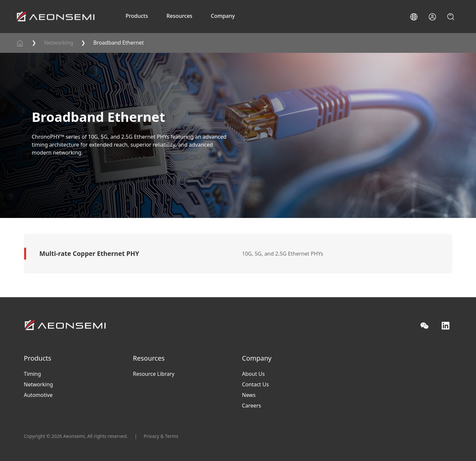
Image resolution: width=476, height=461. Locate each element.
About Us (253, 374)
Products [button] (137, 16)
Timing (32, 374)
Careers (252, 406)
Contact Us (255, 384)
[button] (414, 17)
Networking (59, 43)
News (249, 395)
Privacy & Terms (161, 436)
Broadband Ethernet (119, 43)
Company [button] (223, 16)
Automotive (38, 395)
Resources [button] (179, 16)
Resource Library (154, 374)
